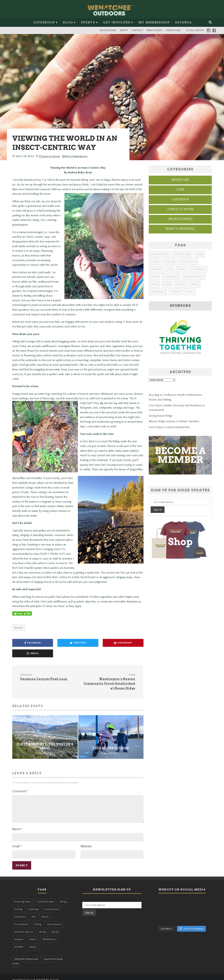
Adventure (180, 180)
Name (17, 823)
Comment (20, 781)
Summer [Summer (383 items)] (181, 284)
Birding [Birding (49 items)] (155, 262)
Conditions (173, 30)
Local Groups (195, 30)
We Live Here (108, 30)
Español (184, 22)
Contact (137, 30)
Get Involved (117, 22)
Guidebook (44, 22)
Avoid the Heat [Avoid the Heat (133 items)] (182, 254)
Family (19, 628)
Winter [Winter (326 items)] (189, 292)
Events (88, 22)
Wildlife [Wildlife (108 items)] (175, 292)
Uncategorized (180, 219)
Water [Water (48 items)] (195, 284)
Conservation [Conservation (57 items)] (188, 262)
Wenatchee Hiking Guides (27, 953)
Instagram (209, 30)
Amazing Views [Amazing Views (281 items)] (159, 254)
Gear (180, 190)
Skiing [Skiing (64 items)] (154, 284)
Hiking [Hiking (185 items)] (154, 277)
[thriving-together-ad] (180, 361)
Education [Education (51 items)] (157, 269)
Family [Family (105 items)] (182, 269)
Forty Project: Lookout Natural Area (169, 427)
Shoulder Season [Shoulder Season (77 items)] (194, 277)
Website (86, 840)
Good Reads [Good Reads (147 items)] (198, 269)
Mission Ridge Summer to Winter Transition (174, 421)
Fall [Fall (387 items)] (170, 269)
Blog (68, 22)
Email (17, 840)
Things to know (50, 156)
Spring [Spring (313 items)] (167, 284)
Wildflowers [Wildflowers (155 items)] (158, 292)
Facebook (214, 30)
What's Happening (75, 156)
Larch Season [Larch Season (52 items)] (171, 277)
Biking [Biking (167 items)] (200, 254)
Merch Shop (154, 30)
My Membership (154, 22)
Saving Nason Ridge (161, 416)
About (124, 30)
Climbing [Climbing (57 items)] (170, 262)
